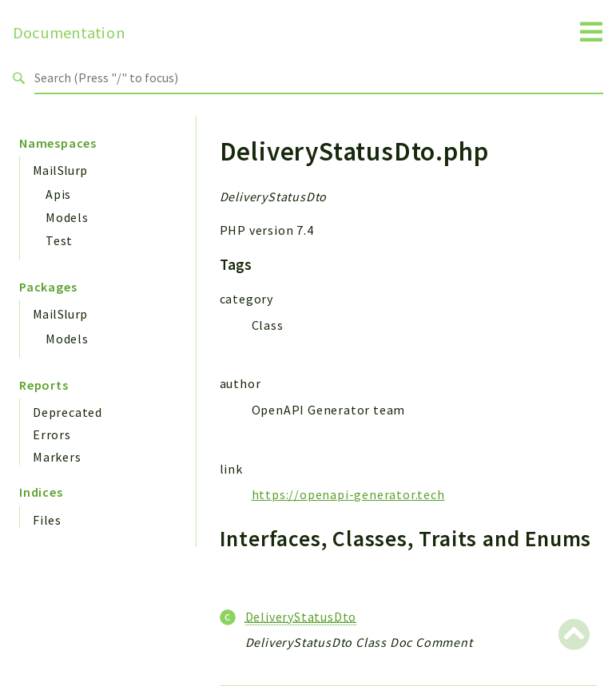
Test (59, 240)
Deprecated (68, 412)
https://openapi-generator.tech (348, 494)
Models (67, 217)
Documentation (69, 33)
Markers (57, 457)
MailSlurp (60, 170)
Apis (58, 194)
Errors (52, 434)
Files (47, 520)
